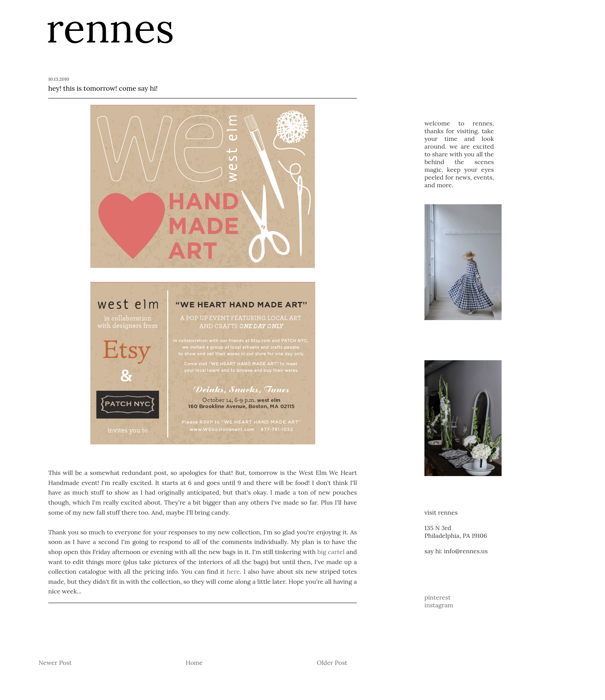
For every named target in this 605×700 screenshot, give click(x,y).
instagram (439, 605)
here (233, 571)
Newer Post (55, 663)
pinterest (438, 597)
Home (194, 663)
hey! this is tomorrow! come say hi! (103, 88)
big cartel (331, 552)
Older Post (332, 663)
